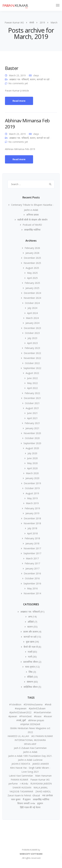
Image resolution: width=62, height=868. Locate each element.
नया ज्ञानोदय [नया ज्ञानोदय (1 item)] (47, 795)
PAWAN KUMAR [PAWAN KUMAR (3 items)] (19, 780)
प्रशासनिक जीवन (31, 662)
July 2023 (32, 338)
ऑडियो (31, 622)
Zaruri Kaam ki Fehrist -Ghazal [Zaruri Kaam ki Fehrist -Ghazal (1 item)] (24, 795)
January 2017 (32, 568)
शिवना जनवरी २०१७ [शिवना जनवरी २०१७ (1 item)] (26, 803)
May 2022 (32, 383)
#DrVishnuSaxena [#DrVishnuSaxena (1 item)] (33, 704)
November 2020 (32, 433)
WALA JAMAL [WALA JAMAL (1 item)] (41, 787)
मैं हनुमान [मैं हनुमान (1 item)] (27, 799)
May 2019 (32, 498)
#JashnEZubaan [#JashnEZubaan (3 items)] (37, 708)
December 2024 (32, 293)
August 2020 (32, 448)
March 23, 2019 (17, 75)
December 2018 (32, 518)
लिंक (31, 672)
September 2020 (32, 443)
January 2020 (32, 478)
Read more (19, 101)
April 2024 (32, 313)
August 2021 (32, 408)
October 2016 (32, 578)
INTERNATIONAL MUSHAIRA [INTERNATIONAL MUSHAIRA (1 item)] (30, 740)
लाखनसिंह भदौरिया (32, 230)
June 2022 (32, 378)
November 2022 (32, 358)
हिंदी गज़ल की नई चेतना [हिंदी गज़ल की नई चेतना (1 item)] (30, 807)
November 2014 (32, 593)
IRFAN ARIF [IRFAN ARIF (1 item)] (30, 744)
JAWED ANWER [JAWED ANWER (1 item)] (41, 764)
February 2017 (32, 563)
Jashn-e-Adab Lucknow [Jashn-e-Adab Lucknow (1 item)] (30, 760)
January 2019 (32, 513)
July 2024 (32, 308)
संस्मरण (30, 682)
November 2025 (32, 263)
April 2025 (32, 278)
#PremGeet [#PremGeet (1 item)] (26, 716)
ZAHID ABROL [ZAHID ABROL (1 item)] (43, 791)
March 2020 (32, 473)
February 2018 (32, 538)
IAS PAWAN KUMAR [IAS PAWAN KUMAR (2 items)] (42, 736)
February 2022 (32, 393)
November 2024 (32, 298)
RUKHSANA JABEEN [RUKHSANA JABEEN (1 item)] (41, 784)
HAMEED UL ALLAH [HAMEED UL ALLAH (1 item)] (18, 736)
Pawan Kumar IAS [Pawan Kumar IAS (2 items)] (40, 780)
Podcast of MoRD (32, 225)
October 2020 (32, 438)
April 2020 (32, 468)
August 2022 (32, 373)
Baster (12, 68)
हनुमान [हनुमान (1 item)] (40, 803)
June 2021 (32, 413)
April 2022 (32, 388)
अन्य (30, 617)
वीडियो (30, 677)
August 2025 (32, 268)
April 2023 (32, 343)
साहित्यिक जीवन (31, 687)
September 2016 (32, 583)
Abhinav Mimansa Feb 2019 (27, 123)
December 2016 (32, 573)
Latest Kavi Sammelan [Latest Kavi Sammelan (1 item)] (21, 776)
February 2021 (32, 423)
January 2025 (32, 288)
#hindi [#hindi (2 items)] (48, 704)
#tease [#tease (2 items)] (38, 716)
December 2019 (32, 483)
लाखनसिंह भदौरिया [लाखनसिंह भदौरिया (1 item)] (41, 799)
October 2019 (32, 488)
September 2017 (32, 553)
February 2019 (32, 508)
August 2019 (32, 493)
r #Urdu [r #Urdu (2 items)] (24, 784)
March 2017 (32, 558)
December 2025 (32, 258)
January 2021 (32, 428)
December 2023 (32, 328)
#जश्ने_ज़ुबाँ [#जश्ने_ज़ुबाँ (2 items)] (21, 720)
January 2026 (32, 253)
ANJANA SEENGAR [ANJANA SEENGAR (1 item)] (30, 724)
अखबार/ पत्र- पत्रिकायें (19, 79)
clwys (36, 75)
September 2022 (32, 368)
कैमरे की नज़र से (31, 647)
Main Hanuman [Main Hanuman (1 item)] (43, 776)
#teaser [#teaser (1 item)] (48, 716)
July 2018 (32, 528)
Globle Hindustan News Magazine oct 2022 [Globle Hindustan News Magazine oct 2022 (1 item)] (30, 730)
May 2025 (32, 273)
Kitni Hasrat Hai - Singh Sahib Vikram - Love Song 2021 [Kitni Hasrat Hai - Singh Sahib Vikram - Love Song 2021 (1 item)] (30, 770)
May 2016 (32, 588)
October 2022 (32, 363)
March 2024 (32, 318)
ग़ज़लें (30, 652)
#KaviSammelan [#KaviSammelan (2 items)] (42, 712)
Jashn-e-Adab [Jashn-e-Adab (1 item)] (30, 752)
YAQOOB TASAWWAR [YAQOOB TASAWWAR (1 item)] (21, 791)
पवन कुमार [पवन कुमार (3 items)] (16, 799)
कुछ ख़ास (30, 642)
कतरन (33, 79)
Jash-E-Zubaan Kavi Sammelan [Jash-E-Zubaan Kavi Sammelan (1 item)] (30, 748)
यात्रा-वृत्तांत (30, 667)
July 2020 (32, 453)
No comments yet (18, 83)
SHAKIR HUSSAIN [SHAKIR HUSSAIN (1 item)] (22, 787)
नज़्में (30, 657)
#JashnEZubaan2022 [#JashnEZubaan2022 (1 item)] (20, 712)
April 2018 (32, 533)
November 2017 (32, 548)
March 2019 (32, 503)
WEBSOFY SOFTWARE (31, 854)
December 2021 (32, 398)
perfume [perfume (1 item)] (13, 784)
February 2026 (32, 248)
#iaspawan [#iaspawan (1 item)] (21, 708)
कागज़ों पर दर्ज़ (43, 79)
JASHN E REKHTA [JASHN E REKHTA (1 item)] (21, 764)
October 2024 (32, 303)
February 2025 (32, 283)
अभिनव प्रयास (32, 215)
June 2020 (32, 458)
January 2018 (32, 543)
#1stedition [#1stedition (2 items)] (15, 704)
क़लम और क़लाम (31, 632)
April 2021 (32, 418)
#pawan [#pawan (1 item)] (13, 716)
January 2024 (32, 323)
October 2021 (32, 403)
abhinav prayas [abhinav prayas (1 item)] (36, 720)
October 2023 (32, 333)
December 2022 (32, 353)
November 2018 (32, 523)
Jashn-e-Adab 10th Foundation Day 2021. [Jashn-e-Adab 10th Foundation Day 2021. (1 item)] (30, 756)
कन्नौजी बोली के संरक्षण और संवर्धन (32, 220)
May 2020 (32, 463)
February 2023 (32, 348)
